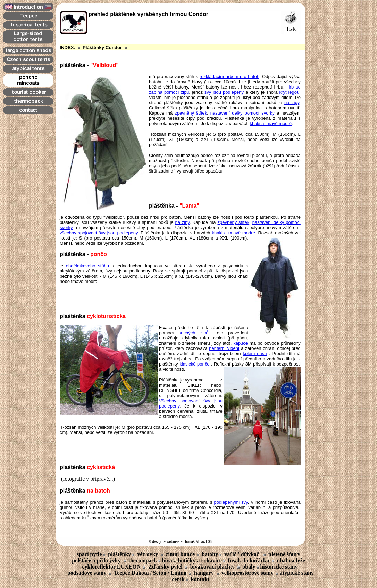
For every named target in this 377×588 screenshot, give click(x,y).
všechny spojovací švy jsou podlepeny (99, 233)
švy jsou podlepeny (224, 92)
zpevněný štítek (191, 113)
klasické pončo (194, 364)
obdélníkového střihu (87, 266)
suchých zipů (194, 333)
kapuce (241, 343)
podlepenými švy (231, 502)
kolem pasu (255, 354)
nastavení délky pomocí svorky (242, 113)
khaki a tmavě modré (271, 123)
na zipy (292, 103)
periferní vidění (224, 348)
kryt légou (290, 92)
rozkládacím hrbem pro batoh (229, 77)
